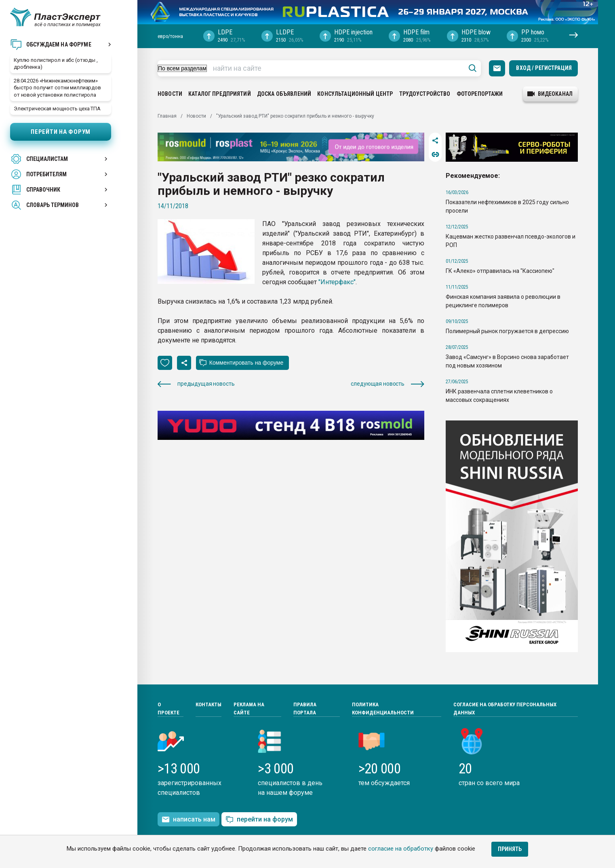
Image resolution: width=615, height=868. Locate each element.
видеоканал (550, 94)
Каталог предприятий (220, 94)
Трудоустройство (425, 94)
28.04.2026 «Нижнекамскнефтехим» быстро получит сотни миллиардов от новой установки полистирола (57, 88)
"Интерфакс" (337, 282)
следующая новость (388, 384)
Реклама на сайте (249, 709)
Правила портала (305, 709)
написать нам (189, 819)
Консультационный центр (355, 94)
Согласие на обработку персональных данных (505, 709)
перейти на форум (259, 820)
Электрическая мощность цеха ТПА (57, 109)
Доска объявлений (284, 94)
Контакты (209, 704)
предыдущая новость (196, 384)
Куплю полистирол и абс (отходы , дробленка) (56, 63)
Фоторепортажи (480, 94)
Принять (510, 849)
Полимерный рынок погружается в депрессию (507, 331)
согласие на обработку (401, 849)
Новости (170, 94)
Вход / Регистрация (544, 68)
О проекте (168, 709)
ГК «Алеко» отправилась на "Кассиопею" (500, 271)
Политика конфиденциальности (383, 709)
